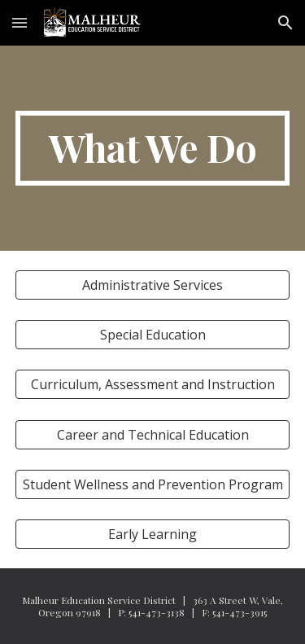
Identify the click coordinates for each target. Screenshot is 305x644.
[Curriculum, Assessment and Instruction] (153, 384)
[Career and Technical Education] (153, 435)
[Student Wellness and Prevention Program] (153, 484)
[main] (153, 148)
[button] (20, 22)
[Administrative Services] (153, 285)
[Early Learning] (153, 534)
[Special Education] (153, 335)
